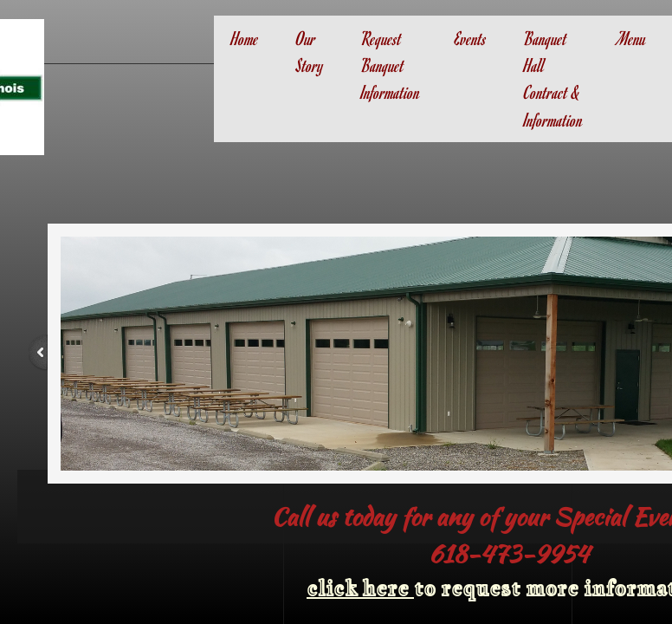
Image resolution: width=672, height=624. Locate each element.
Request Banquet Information (391, 65)
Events (471, 38)
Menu (632, 38)
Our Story (310, 52)
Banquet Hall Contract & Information (553, 79)
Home (245, 38)
